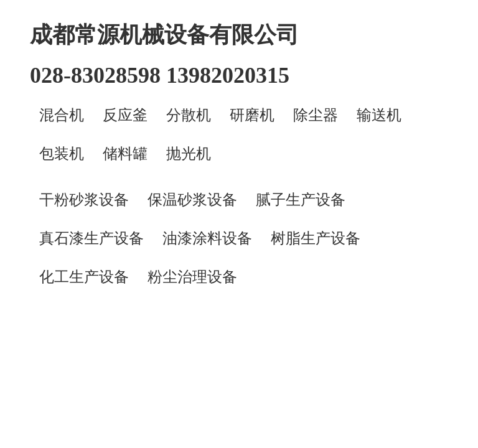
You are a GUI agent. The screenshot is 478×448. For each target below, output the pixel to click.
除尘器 (316, 115)
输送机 (379, 115)
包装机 (62, 154)
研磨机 (252, 115)
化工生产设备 (84, 277)
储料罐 (125, 154)
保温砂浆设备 (192, 200)
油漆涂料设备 (207, 238)
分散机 (189, 115)
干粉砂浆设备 (84, 200)
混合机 (62, 115)
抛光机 (189, 154)
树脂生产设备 (316, 238)
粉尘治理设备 (192, 277)
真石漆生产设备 (91, 238)
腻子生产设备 (301, 200)
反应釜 (125, 115)
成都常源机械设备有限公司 (164, 35)
